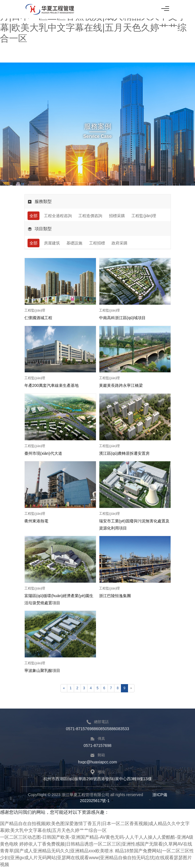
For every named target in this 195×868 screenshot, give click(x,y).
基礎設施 (74, 243)
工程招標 (97, 243)
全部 (33, 216)
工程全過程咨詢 (58, 216)
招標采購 (117, 216)
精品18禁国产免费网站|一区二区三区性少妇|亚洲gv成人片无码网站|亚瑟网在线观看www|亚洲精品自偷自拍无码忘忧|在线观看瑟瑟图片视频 (97, 858)
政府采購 (119, 243)
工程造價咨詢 (90, 216)
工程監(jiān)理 (144, 216)
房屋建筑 (52, 243)
